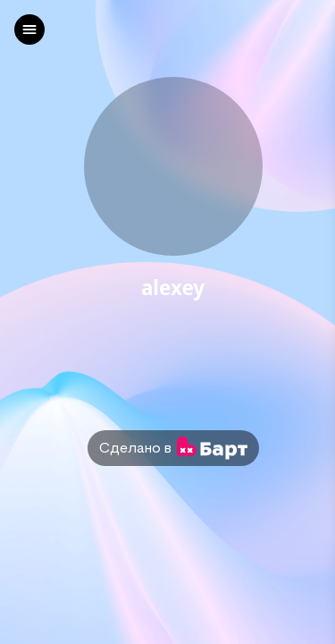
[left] (29, 30)
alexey (173, 288)
